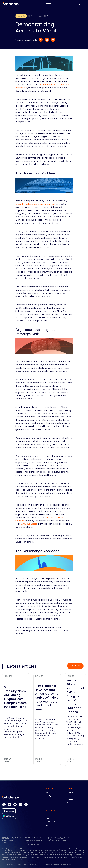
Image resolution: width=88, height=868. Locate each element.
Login (48, 792)
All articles (75, 666)
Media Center (72, 803)
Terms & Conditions (52, 865)
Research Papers (52, 822)
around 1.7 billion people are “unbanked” (35, 204)
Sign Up (48, 796)
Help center (50, 814)
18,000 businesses (29, 524)
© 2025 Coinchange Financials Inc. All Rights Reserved (19, 864)
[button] (82, 4)
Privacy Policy (65, 865)
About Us (70, 792)
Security (70, 796)
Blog (47, 818)
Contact (49, 825)
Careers (70, 799)
